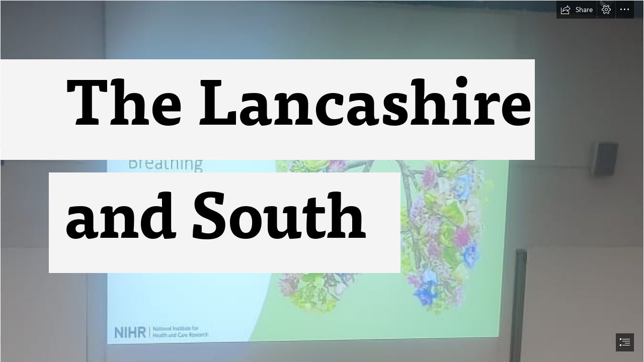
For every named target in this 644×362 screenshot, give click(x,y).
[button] (577, 10)
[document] (322, 181)
